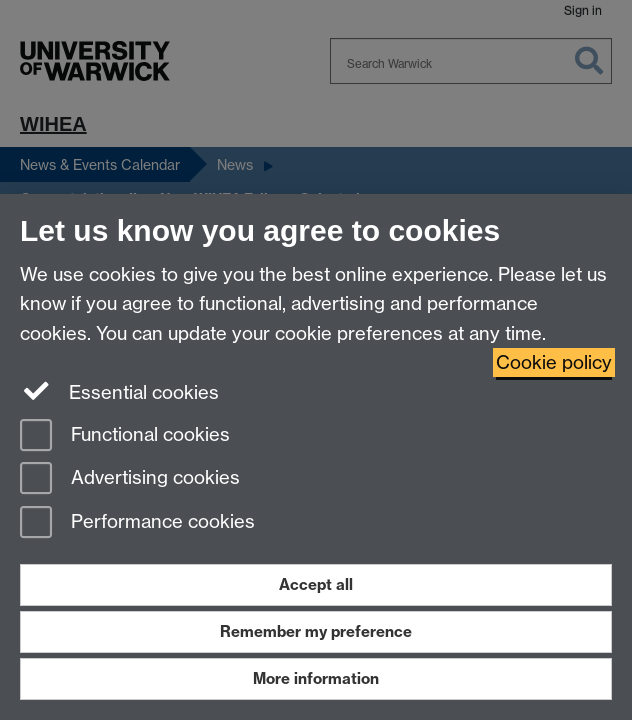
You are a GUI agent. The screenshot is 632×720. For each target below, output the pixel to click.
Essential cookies (119, 391)
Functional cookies (125, 436)
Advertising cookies (130, 479)
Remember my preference (316, 631)
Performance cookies (137, 523)
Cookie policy (554, 362)
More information (316, 678)
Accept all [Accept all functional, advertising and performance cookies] (316, 584)
